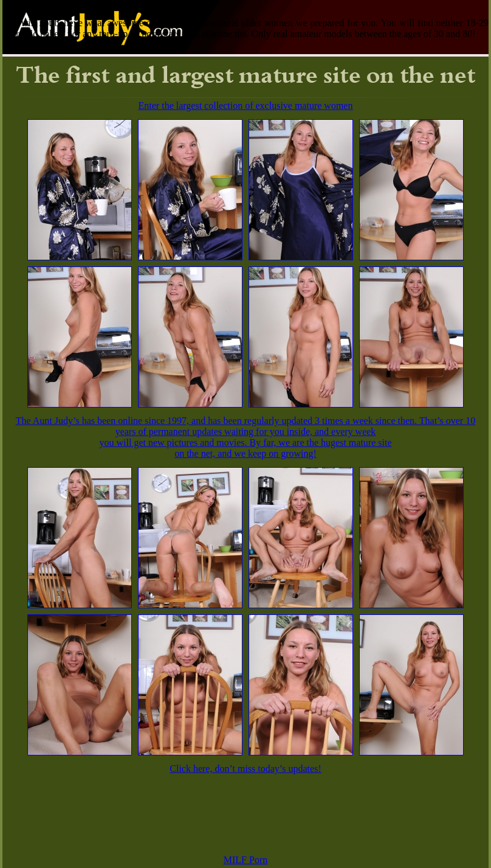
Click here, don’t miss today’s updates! (245, 769)
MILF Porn (245, 860)
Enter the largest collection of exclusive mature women (246, 106)
